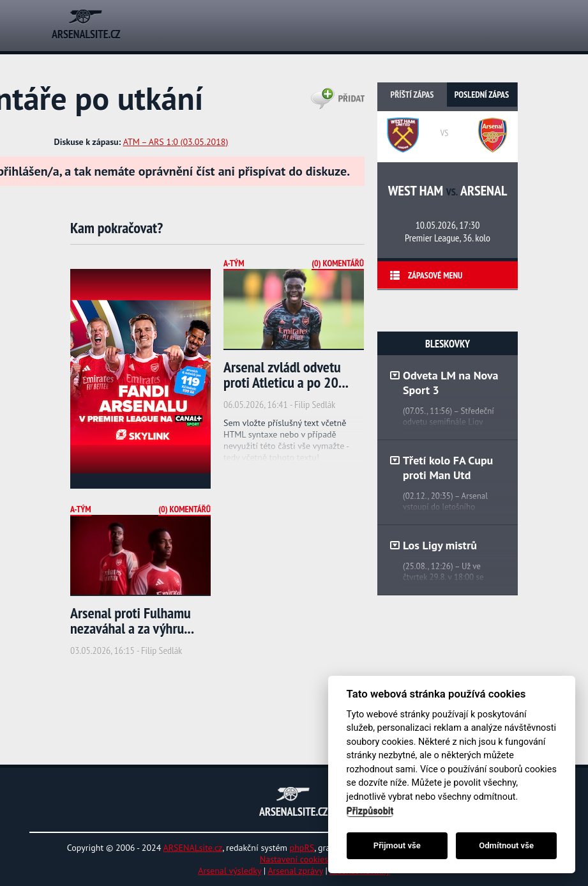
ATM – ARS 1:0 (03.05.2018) (176, 142)
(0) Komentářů (338, 263)
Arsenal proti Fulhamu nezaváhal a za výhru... (132, 621)
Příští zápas (412, 95)
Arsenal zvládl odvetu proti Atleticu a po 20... (286, 375)
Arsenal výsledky (230, 871)
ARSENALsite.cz (193, 848)
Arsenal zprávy (295, 871)
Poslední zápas (482, 95)
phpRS (302, 848)
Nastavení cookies (294, 859)
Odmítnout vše (506, 845)
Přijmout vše (397, 845)
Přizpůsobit (370, 811)
